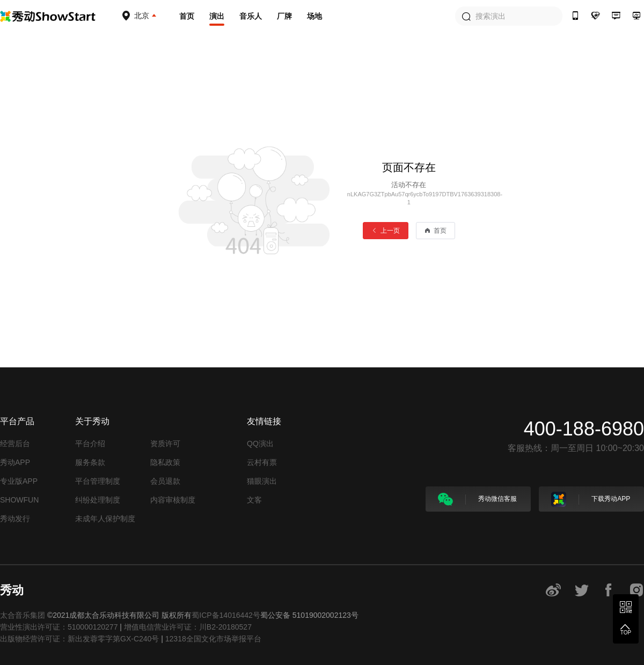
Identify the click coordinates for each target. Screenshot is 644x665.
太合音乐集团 (23, 615)
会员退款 (165, 481)
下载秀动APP (591, 499)
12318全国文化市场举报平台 (213, 639)
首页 (187, 16)
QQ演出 (260, 444)
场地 (314, 16)
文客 (254, 500)
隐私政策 (165, 462)
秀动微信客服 (477, 499)
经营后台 (15, 444)
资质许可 (165, 444)
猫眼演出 (262, 481)
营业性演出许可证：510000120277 (59, 627)
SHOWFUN (19, 500)
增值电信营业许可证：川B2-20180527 (188, 627)
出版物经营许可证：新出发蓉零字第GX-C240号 (79, 639)
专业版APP (19, 481)
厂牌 (284, 16)
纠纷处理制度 (98, 500)
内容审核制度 (173, 500)
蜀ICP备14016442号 (226, 615)
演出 (217, 16)
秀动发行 (15, 519)
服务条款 (90, 462)
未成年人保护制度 (105, 519)
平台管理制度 (98, 481)
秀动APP (15, 462)
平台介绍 (90, 444)
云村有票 (262, 462)
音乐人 (251, 16)
